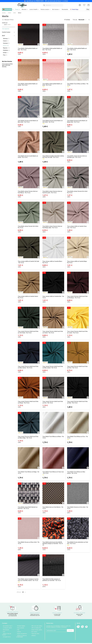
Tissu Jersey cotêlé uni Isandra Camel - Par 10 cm (28, 297)
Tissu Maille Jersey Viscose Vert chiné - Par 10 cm (28, 227)
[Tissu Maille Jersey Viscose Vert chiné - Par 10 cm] (29, 212)
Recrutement (6, 630)
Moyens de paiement (22, 634)
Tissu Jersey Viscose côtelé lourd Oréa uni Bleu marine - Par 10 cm (28, 367)
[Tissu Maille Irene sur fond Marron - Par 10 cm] (53, 493)
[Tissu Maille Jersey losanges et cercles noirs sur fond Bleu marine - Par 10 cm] (29, 565)
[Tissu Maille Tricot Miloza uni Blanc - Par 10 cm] (53, 423)
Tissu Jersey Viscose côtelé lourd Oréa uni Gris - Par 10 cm (53, 402)
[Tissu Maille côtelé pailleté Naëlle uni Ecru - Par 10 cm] (78, 35)
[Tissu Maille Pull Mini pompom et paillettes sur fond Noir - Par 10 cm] (53, 565)
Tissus (10, 13)
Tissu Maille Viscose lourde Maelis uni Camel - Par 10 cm (28, 157)
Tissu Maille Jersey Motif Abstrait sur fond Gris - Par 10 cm (28, 508)
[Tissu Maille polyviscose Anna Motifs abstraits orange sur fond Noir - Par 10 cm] (53, 528)
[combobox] (53, 5)
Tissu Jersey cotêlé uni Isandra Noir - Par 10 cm (53, 297)
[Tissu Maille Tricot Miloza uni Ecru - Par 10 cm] (78, 423)
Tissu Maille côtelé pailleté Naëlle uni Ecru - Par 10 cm (77, 49)
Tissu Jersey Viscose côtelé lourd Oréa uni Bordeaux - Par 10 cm (77, 297)
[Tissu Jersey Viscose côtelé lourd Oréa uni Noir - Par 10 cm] (78, 388)
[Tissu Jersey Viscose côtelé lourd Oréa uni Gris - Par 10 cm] (53, 388)
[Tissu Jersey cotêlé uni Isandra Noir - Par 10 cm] (53, 282)
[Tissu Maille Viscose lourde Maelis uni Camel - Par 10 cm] (29, 142)
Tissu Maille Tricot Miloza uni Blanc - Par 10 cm (53, 437)
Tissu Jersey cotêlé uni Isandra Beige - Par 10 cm (77, 262)
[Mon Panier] (89, 5)
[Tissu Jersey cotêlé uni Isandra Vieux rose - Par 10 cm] (78, 212)
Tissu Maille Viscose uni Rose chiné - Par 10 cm (29, 543)
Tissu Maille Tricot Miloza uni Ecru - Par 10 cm (77, 437)
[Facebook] (78, 627)
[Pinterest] (87, 627)
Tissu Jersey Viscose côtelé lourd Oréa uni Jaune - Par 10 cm (77, 332)
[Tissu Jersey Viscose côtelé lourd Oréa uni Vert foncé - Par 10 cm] (29, 318)
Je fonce (66, 1)
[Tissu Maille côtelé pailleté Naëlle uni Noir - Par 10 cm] (29, 35)
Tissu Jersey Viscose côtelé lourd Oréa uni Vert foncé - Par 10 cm (28, 332)
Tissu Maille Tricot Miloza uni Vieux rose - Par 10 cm (53, 473)
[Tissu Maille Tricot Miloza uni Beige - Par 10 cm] (29, 458)
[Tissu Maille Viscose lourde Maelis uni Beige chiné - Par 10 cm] (78, 107)
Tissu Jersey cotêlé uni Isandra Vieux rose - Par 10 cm (77, 227)
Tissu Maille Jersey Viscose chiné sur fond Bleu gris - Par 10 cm (77, 157)
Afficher (19, 592)
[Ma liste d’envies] (84, 5)
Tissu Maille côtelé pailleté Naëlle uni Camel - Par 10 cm (28, 84)
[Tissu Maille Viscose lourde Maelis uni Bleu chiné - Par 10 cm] (29, 107)
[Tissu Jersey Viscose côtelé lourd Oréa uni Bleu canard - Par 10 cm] (53, 353)
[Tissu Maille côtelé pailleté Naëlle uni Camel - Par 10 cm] (29, 70)
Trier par (75, 20)
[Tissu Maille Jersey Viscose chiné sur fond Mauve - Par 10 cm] (29, 177)
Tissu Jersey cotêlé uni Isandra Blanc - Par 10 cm (53, 262)
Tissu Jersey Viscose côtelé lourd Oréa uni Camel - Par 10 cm (53, 332)
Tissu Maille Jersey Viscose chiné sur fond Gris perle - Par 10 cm (52, 192)
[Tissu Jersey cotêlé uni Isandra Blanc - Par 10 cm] (53, 247)
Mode (15, 13)
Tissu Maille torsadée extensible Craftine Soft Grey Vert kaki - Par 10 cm (53, 157)
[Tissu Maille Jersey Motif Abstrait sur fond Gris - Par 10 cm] (29, 493)
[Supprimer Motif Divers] (3, 25)
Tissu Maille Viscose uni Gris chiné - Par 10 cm (78, 508)
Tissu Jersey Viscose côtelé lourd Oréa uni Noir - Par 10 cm (77, 402)
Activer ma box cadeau (37, 630)
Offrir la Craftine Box (36, 628)
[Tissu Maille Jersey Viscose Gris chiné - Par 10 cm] (78, 177)
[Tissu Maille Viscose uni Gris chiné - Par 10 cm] (78, 493)
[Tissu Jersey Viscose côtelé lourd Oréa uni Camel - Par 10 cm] (53, 318)
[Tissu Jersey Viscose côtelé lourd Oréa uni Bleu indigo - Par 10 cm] (29, 423)
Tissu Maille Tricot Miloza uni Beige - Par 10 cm (29, 473)
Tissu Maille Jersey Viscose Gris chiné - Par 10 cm (77, 192)
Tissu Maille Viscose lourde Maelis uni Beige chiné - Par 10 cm (77, 121)
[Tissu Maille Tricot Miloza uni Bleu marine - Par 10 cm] (78, 458)
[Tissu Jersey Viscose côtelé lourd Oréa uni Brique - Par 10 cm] (29, 388)
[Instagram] (82, 627)
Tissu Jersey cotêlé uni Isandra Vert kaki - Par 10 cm (28, 262)
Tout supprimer (6, 29)
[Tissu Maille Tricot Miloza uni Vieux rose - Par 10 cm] (53, 458)
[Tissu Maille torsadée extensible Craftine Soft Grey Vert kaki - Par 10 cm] (53, 142)
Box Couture (34, 632)
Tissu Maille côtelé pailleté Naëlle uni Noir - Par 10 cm (28, 49)
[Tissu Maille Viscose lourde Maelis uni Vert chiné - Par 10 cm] (53, 107)
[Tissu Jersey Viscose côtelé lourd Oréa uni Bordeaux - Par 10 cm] (78, 282)
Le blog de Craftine (7, 628)
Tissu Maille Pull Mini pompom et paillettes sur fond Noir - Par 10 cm (52, 580)
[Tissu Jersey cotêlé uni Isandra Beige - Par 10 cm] (78, 247)
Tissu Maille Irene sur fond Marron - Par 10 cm (53, 508)
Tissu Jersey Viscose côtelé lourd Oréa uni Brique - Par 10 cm (28, 402)
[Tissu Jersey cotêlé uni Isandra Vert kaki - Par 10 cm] (29, 247)
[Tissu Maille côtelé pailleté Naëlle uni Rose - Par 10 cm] (53, 70)
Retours (19, 632)
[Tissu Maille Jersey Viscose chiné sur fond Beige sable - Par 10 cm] (53, 212)
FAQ (18, 630)
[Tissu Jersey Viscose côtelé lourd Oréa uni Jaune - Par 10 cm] (78, 318)
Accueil (4, 13)
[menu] (46, 10)
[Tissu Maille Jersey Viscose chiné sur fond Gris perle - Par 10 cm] (53, 177)
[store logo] (22, 5)
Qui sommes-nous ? (8, 626)
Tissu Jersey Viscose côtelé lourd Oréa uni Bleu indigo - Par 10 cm (28, 437)
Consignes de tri (7, 637)
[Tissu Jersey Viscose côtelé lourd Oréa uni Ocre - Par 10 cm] (78, 353)
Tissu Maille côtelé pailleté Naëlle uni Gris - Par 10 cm (52, 49)
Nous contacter (21, 628)
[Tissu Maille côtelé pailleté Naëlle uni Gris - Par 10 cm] (53, 35)
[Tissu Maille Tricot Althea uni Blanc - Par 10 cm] (78, 70)
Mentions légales (21, 626)
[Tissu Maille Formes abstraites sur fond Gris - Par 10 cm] (78, 528)
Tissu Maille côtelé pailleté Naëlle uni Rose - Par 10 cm (52, 84)
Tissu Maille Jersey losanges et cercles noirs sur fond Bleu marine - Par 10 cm (28, 580)
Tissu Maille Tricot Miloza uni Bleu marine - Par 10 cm (76, 473)
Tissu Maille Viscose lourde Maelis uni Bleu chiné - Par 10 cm (28, 121)
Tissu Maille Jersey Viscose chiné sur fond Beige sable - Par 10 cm (52, 227)
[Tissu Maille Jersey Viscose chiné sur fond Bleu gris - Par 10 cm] (78, 142)
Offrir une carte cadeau (37, 626)
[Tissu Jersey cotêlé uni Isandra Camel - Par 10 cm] (29, 282)
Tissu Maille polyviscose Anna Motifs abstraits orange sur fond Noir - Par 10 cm (53, 544)
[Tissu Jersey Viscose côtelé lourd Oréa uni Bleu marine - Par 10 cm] (29, 353)
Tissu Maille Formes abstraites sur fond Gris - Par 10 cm (78, 543)
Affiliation (34, 636)
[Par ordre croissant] (89, 20)
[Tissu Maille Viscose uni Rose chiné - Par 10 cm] (29, 528)
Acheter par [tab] (5, 23)
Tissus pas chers (35, 634)
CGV (4, 632)
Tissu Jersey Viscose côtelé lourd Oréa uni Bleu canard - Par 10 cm (53, 367)
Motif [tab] (3, 36)
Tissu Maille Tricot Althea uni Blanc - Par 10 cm (78, 84)
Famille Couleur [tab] (6, 32)
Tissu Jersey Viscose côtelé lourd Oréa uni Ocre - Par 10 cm (77, 367)
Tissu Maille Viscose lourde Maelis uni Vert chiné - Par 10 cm (53, 121)
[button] (80, 5)
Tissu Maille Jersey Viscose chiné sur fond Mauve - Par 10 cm (28, 192)
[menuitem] (17, 9)
